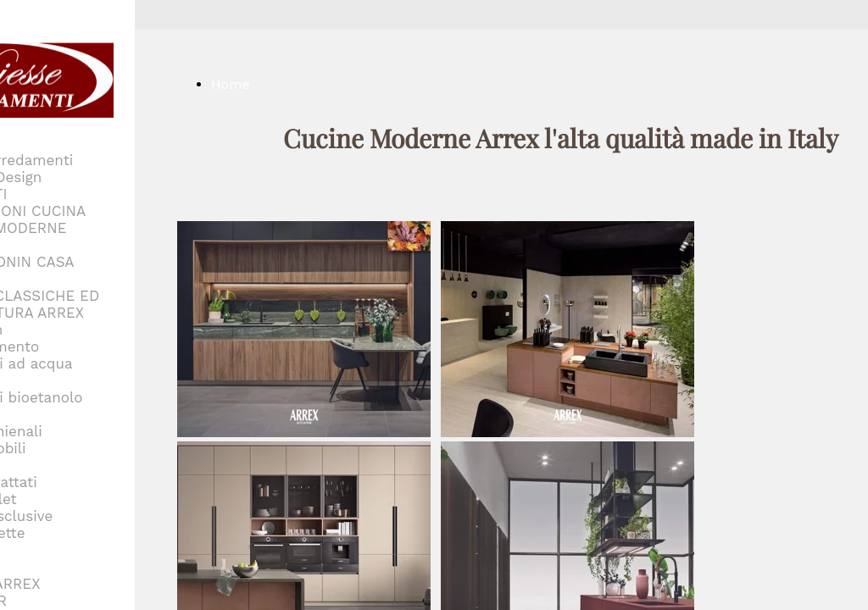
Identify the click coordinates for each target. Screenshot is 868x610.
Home (231, 84)
